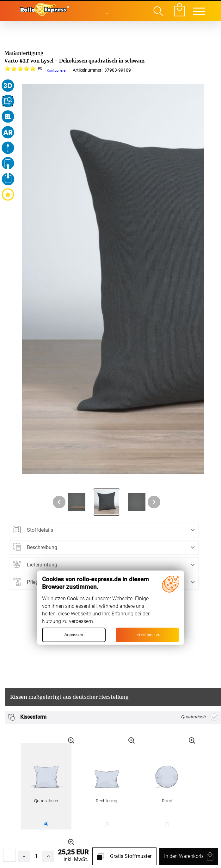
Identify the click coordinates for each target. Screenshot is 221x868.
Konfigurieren (57, 70)
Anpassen (74, 635)
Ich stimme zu (147, 635)
